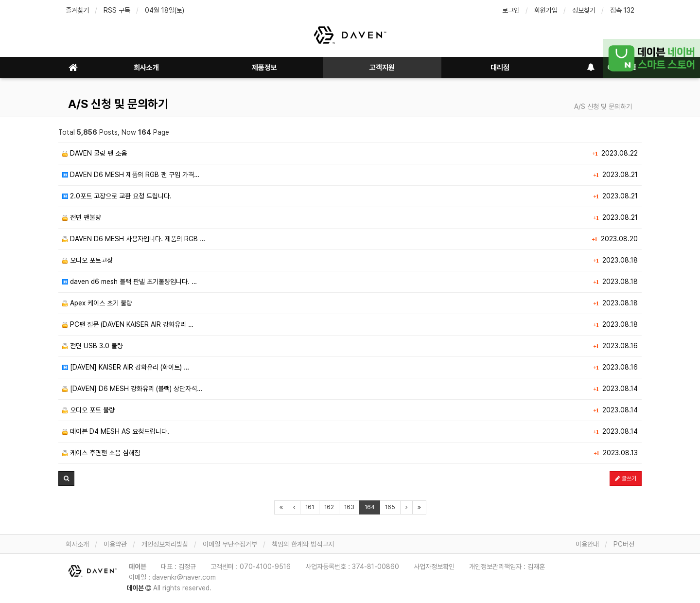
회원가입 (546, 10)
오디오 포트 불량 (88, 410)
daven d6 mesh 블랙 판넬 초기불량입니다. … (130, 282)
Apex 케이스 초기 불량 (97, 303)
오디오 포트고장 (87, 260)
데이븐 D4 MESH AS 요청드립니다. (116, 431)
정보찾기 (584, 10)
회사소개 (146, 68)
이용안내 (587, 544)
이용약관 (115, 544)
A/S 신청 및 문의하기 (118, 104)
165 (390, 507)
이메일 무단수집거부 (230, 544)
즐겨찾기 (77, 10)
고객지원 (382, 68)
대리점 (500, 68)
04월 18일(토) (165, 10)
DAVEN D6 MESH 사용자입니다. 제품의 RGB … (134, 239)
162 (329, 507)
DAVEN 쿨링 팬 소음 (95, 153)
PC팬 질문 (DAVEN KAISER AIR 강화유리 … (128, 324)
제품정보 (264, 68)
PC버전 (624, 544)
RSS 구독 (117, 10)
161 (310, 507)
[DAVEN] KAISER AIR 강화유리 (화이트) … (126, 367)
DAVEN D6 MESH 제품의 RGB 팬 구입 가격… (131, 175)
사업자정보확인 (434, 567)
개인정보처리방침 (165, 544)
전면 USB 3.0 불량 (93, 346)
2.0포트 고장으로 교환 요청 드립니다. (117, 196)
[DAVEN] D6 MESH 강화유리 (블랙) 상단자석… (132, 389)
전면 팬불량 (82, 217)
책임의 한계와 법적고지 (303, 544)
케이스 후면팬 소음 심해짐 (101, 453)
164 (370, 507)
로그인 (511, 10)
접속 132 (622, 10)
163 (349, 507)
